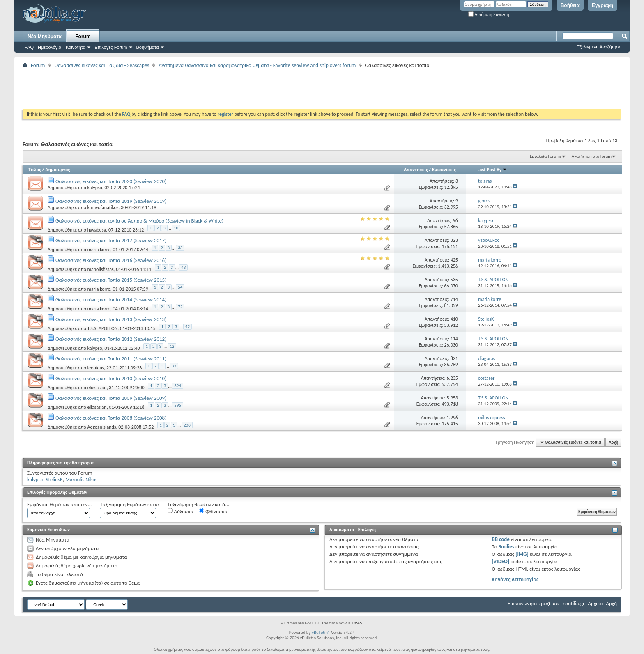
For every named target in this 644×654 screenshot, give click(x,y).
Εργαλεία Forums (546, 156)
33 (180, 248)
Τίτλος (35, 170)
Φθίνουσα (213, 511)
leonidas (95, 368)
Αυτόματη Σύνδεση (489, 15)
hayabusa (97, 230)
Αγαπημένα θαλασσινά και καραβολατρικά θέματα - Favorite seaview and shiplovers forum (257, 65)
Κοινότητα (76, 47)
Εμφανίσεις (444, 170)
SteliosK (54, 479)
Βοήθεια (570, 5)
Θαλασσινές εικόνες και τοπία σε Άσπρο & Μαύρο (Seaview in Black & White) (139, 221)
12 (172, 346)
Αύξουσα (181, 511)
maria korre (99, 250)
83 (174, 366)
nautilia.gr (574, 603)
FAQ (29, 47)
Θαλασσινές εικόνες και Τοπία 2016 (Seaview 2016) (111, 260)
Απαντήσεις (416, 170)
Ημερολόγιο (49, 47)
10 (176, 228)
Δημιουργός (58, 170)
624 (178, 386)
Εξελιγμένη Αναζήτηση (599, 47)
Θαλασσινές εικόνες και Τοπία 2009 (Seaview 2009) (111, 398)
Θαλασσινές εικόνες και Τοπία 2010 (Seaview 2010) (111, 378)
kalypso (94, 188)
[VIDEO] (500, 561)
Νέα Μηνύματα (45, 37)
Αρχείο (596, 603)
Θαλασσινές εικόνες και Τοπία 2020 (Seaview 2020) (111, 181)
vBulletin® (321, 632)
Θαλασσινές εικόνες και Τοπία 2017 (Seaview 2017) (111, 240)
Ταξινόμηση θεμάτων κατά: (129, 504)
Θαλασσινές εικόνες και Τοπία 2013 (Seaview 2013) (111, 319)
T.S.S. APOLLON (102, 328)
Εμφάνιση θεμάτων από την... (59, 504)
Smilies (506, 547)
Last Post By (492, 170)
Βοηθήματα (148, 47)
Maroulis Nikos (81, 479)
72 (180, 307)
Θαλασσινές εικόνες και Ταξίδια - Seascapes (102, 65)
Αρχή (613, 442)
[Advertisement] (172, 89)
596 (178, 405)
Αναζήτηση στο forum (592, 156)
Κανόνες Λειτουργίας (515, 579)
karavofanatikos (103, 207)
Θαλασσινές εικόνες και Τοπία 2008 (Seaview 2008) (111, 418)
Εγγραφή (603, 5)
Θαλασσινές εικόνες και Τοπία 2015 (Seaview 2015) (111, 280)
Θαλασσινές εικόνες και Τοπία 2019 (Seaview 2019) (111, 201)
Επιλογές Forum (111, 47)
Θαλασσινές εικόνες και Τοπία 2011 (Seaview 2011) (111, 359)
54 (180, 287)
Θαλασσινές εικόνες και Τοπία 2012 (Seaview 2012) (111, 339)
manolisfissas (100, 269)
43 (183, 267)
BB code (500, 539)
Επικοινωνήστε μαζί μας (534, 603)
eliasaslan (97, 388)
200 (187, 425)
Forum (83, 37)
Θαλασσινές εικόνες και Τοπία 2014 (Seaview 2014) (111, 299)
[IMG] (522, 554)
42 (187, 327)
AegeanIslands (101, 427)
